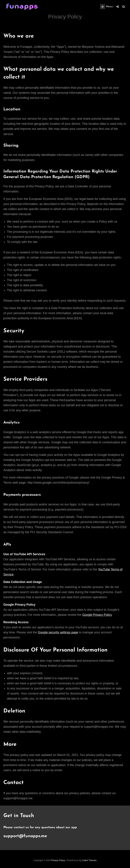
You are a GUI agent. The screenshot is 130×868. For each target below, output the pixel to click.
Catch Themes (89, 860)
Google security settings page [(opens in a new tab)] (58, 632)
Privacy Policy (58, 860)
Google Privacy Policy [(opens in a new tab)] (97, 615)
